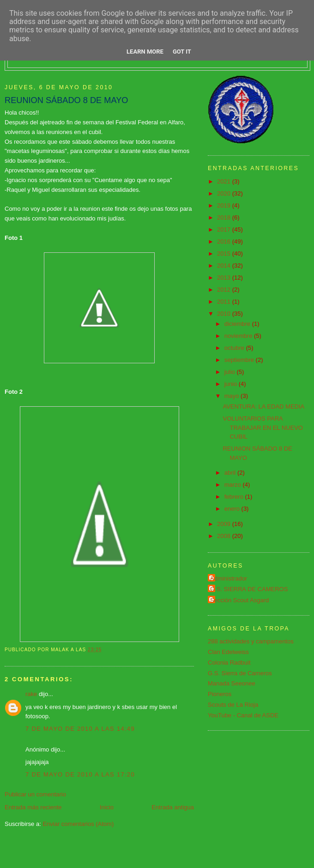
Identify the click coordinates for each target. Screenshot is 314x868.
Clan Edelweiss (228, 652)
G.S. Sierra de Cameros (240, 673)
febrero (235, 497)
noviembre (239, 336)
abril (231, 473)
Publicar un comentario (35, 794)
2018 (225, 217)
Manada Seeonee (232, 683)
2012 (225, 290)
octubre (235, 348)
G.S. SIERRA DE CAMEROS (249, 589)
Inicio (107, 807)
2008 (225, 536)
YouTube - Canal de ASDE (243, 715)
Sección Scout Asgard (239, 600)
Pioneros (220, 694)
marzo (234, 485)
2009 (225, 524)
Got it (182, 52)
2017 (225, 229)
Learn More (145, 52)
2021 (225, 181)
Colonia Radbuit (229, 663)
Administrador (229, 578)
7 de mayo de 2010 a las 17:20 (80, 774)
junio (232, 384)
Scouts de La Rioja (233, 705)
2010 (225, 314)
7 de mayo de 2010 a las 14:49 (80, 729)
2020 (225, 193)
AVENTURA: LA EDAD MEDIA (263, 406)
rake (31, 694)
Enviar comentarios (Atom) (78, 824)
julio (231, 372)
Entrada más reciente (33, 807)
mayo (232, 396)
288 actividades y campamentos (251, 641)
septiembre (240, 360)
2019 (225, 205)
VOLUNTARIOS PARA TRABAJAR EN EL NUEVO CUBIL (263, 428)
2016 (225, 241)
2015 (225, 254)
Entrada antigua (173, 807)
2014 (225, 266)
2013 (225, 278)
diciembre (238, 324)
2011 (225, 302)
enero (233, 509)
